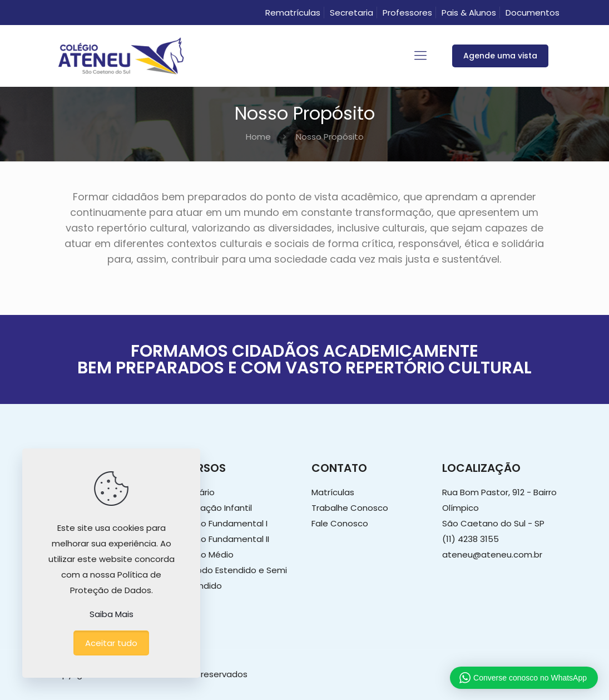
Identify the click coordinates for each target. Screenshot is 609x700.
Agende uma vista (500, 56)
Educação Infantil (216, 508)
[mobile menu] (420, 56)
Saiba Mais (112, 614)
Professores (407, 13)
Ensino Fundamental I (224, 523)
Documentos (533, 13)
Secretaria (351, 13)
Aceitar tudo (111, 643)
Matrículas (333, 492)
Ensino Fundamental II (225, 539)
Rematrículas (293, 13)
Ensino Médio (207, 554)
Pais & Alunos (469, 13)
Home (258, 137)
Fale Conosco (340, 523)
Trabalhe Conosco (350, 508)
